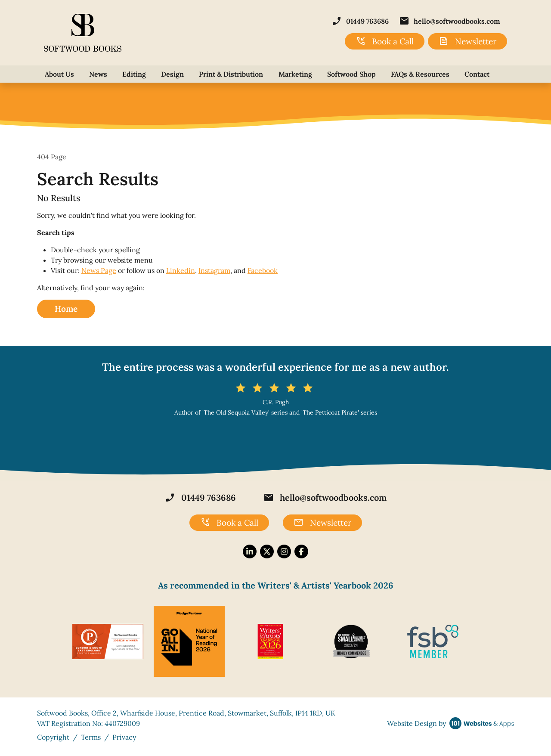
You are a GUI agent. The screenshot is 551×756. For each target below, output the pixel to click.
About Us (59, 74)
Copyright (53, 737)
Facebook (263, 270)
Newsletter (467, 41)
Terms (91, 737)
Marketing (295, 74)
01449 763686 (360, 21)
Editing (134, 74)
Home (66, 309)
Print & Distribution (231, 74)
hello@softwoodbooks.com (450, 21)
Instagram (214, 270)
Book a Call (385, 41)
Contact (477, 74)
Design (172, 74)
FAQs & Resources (420, 74)
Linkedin (181, 270)
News (98, 74)
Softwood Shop (351, 74)
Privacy (124, 737)
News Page (99, 270)
